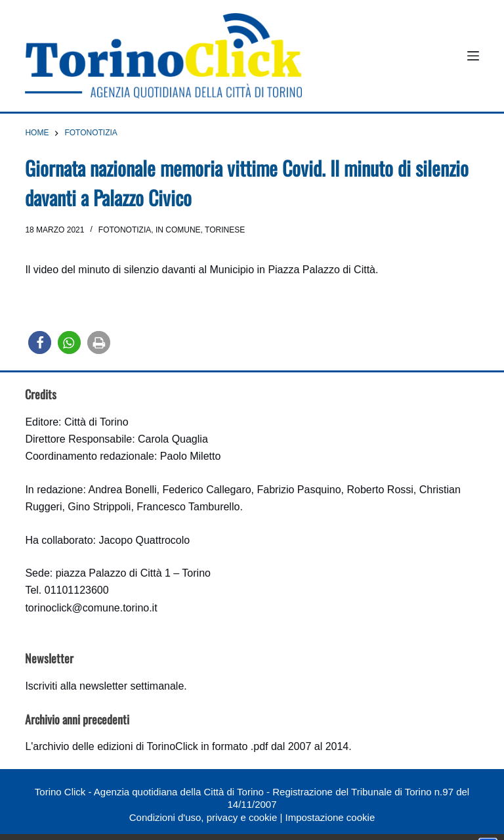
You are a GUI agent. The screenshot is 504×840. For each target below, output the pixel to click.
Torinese (225, 230)
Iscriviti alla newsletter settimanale (104, 686)
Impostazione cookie (330, 817)
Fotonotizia (125, 230)
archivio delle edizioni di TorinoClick (115, 746)
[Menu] (473, 56)
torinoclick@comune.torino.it (91, 608)
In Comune (178, 230)
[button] (40, 343)
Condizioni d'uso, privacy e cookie (203, 817)
